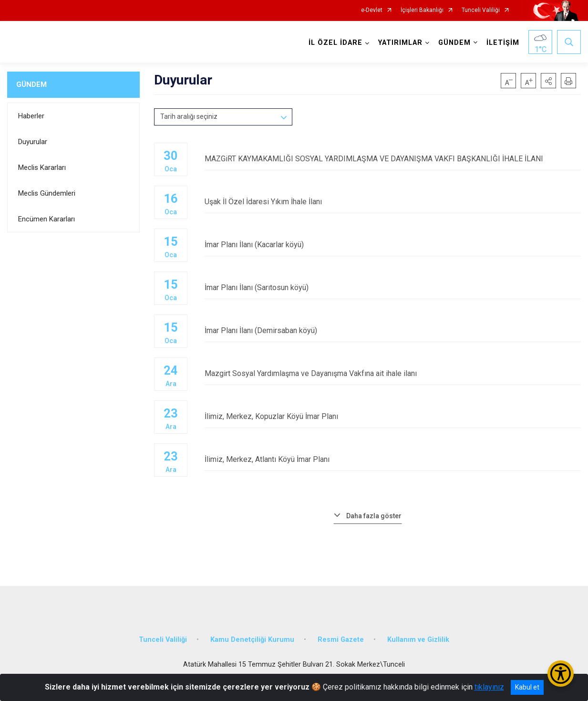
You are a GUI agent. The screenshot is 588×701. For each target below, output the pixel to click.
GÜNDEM (31, 84)
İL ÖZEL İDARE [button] (335, 43)
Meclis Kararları (42, 167)
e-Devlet (372, 10)
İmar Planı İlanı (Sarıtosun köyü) (393, 288)
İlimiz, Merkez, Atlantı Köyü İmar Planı (393, 459)
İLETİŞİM (503, 43)
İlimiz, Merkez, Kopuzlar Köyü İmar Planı (393, 416)
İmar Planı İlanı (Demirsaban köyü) (393, 330)
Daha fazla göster (374, 516)
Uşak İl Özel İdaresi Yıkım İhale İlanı (393, 202)
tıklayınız (489, 687)
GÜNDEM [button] (454, 43)
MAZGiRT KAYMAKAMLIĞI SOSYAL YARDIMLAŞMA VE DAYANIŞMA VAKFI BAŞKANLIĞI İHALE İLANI (393, 159)
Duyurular (33, 142)
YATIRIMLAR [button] (400, 43)
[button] (548, 81)
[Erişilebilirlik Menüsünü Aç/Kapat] (561, 674)
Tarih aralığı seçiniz (189, 116)
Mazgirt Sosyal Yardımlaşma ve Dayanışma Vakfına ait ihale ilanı (393, 373)
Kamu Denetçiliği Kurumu (252, 640)
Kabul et (527, 687)
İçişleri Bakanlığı (422, 10)
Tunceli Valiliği (481, 10)
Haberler (31, 116)
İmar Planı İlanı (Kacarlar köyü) (393, 245)
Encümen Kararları (46, 219)
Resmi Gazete (341, 640)
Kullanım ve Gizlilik (418, 640)
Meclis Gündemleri (47, 193)
